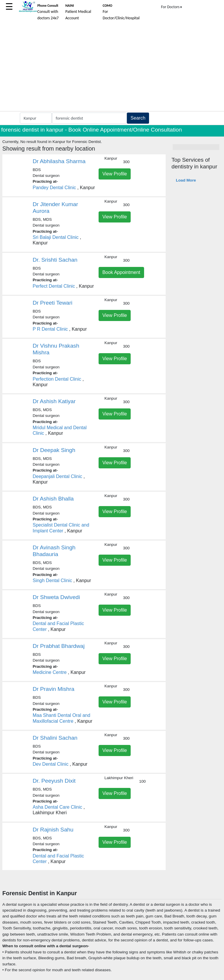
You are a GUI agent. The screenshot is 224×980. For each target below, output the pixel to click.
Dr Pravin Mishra (54, 689)
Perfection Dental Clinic (57, 379)
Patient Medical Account (78, 12)
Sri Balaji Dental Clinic (56, 237)
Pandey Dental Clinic (54, 188)
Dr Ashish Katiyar (54, 401)
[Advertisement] (112, 67)
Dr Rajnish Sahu (53, 830)
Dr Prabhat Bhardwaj (59, 646)
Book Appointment (121, 272)
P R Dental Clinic (50, 329)
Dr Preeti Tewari (52, 303)
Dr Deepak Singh (54, 450)
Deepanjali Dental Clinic (57, 476)
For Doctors (172, 7)
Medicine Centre (50, 672)
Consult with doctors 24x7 (48, 12)
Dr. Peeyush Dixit (54, 781)
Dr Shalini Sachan (55, 738)
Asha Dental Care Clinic (57, 807)
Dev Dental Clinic (51, 764)
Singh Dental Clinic (52, 580)
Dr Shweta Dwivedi (56, 597)
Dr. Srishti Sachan (55, 260)
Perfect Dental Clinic (54, 286)
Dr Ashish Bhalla (53, 499)
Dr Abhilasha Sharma (59, 161)
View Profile (115, 174)
